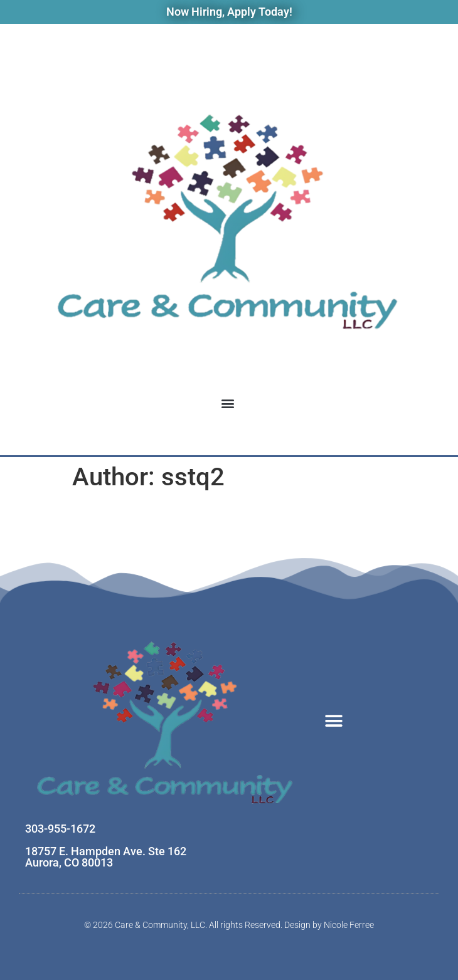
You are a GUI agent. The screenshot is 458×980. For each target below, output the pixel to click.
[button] (228, 403)
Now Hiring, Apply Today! (229, 12)
